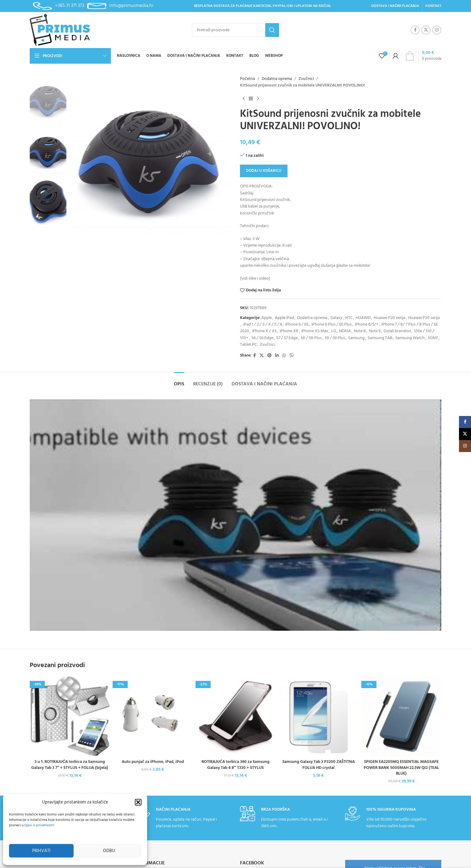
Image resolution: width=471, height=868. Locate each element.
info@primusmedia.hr (131, 6)
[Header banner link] (235, 434)
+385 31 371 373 (70, 6)
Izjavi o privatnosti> (39, 825)
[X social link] (426, 30)
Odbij (109, 851)
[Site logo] (60, 30)
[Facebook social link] (415, 30)
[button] (138, 802)
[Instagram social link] (437, 30)
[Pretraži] (235, 30)
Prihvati (41, 851)
